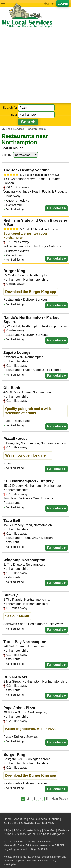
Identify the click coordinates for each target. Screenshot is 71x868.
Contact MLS (45, 823)
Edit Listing (11, 823)
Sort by (7, 155)
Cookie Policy (32, 830)
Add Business (38, 819)
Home (49, 3)
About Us (20, 819)
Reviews (63, 830)
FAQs (7, 830)
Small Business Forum (20, 834)
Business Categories (51, 834)
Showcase (27, 823)
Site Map (50, 830)
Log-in (63, 3)
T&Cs (17, 830)
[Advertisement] (35, 66)
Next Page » (60, 799)
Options (54, 819)
